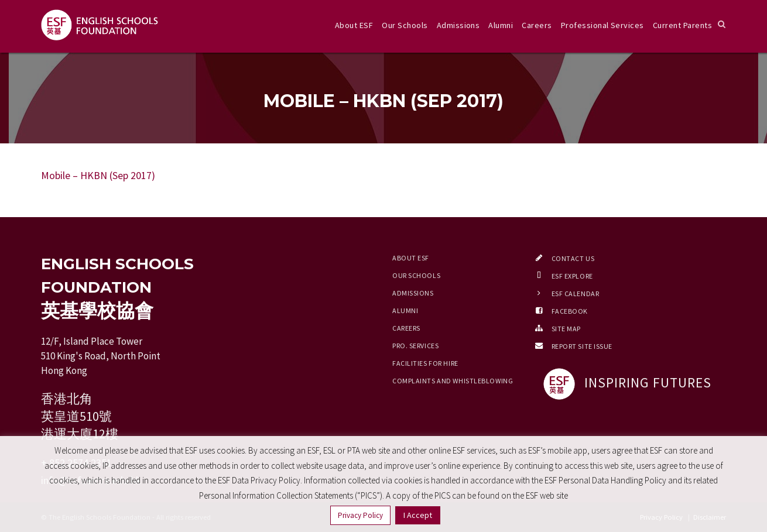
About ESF (354, 25)
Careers (537, 25)
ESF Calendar (576, 294)
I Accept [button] (418, 515)
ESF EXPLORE (572, 276)
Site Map (566, 329)
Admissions (458, 25)
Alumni (501, 25)
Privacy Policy (360, 515)
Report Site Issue (582, 346)
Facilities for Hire (425, 363)
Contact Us (573, 258)
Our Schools (405, 25)
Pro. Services (415, 346)
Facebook (570, 311)
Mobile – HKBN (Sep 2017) (98, 175)
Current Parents (682, 25)
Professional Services (602, 25)
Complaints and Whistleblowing (453, 381)
